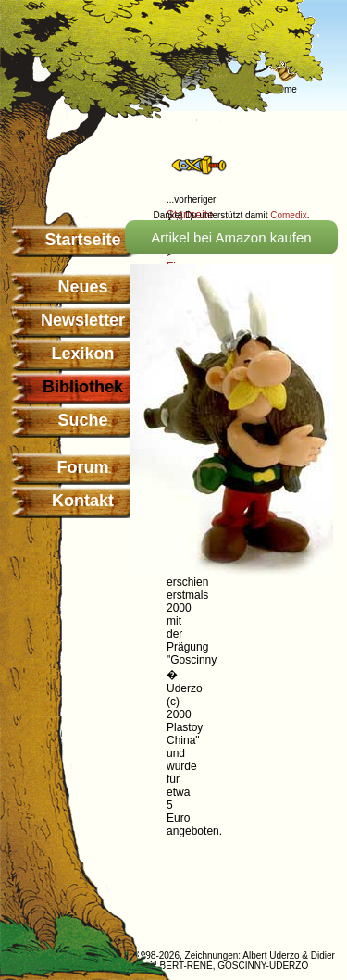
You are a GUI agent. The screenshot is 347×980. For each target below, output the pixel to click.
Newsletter (83, 320)
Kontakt (83, 501)
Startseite (82, 240)
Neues (82, 287)
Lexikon (82, 354)
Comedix (288, 215)
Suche (82, 420)
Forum (83, 467)
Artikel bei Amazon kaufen (231, 237)
